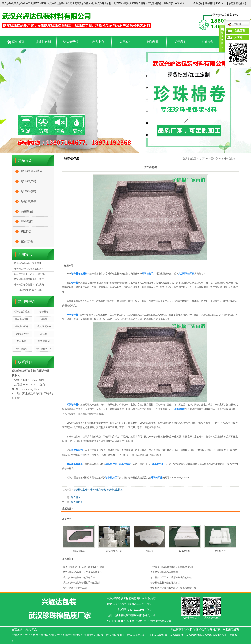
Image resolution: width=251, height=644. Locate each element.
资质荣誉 (208, 42)
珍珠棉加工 (79, 551)
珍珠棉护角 (77, 502)
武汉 (34, 629)
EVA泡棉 (27, 221)
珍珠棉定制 (43, 42)
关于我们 (180, 42)
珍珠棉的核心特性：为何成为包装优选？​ (84, 572)
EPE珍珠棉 (185, 551)
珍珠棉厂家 (214, 629)
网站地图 (209, 3)
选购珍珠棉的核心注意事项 (28, 263)
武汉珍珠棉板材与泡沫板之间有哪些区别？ (172, 567)
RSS (218, 3)
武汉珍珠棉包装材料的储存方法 (79, 577)
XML (224, 3)
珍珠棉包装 (200, 629)
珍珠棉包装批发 (115, 490)
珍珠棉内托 (220, 551)
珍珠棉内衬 (77, 497)
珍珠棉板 (44, 312)
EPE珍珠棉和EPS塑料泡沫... (29, 290)
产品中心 (98, 42)
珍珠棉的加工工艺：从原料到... (30, 274)
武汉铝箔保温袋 (22, 312)
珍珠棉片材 (29, 181)
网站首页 (16, 42)
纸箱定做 (27, 242)
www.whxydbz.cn (180, 478)
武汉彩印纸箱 (22, 319)
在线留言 (240, 31)
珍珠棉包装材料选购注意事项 (165, 583)
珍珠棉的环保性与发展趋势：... (30, 269)
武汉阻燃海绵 (44, 326)
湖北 (28, 629)
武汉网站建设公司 (161, 621)
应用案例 (125, 42)
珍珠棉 (44, 334)
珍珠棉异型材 (22, 334)
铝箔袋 (44, 319)
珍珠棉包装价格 (98, 490)
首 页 (202, 159)
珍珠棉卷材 (29, 191)
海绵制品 (27, 211)
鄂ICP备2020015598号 (121, 621)
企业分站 (198, 3)
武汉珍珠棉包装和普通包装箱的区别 (81, 583)
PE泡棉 (26, 231)
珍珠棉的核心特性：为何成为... (30, 285)
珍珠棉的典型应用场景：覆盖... (30, 279)
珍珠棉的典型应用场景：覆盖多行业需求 (84, 567)
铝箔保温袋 (71, 42)
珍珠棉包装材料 (32, 171)
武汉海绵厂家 (22, 326)
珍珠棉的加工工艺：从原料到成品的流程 (171, 577)
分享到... (239, 37)
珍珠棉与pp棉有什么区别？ (77, 588)
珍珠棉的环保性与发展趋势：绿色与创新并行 (173, 588)
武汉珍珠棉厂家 (114, 551)
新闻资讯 (153, 42)
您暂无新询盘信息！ (239, 3)
